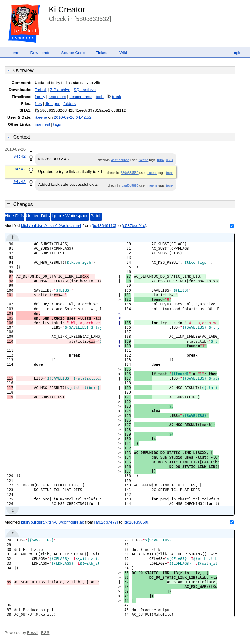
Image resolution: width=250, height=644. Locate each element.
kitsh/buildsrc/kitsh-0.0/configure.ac (52, 522)
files (38, 104)
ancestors (57, 97)
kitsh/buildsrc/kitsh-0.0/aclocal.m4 (51, 226)
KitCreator (67, 9)
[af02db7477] (106, 522)
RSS (45, 633)
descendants (81, 97)
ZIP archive (60, 90)
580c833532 (130, 173)
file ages (53, 104)
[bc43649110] (104, 226)
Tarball (41, 90)
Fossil (32, 633)
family (40, 97)
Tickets (102, 53)
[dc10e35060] (136, 522)
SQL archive (85, 90)
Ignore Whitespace (70, 216)
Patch (96, 216)
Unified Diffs (38, 216)
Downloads (40, 53)
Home (14, 53)
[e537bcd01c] (134, 226)
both (100, 97)
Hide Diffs (14, 216)
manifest (42, 124)
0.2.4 (170, 160)
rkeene (41, 117)
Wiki (123, 53)
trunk (117, 97)
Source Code (73, 53)
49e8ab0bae (120, 160)
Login (236, 53)
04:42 (19, 156)
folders (70, 104)
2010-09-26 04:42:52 (73, 117)
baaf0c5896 (130, 185)
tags (57, 124)
